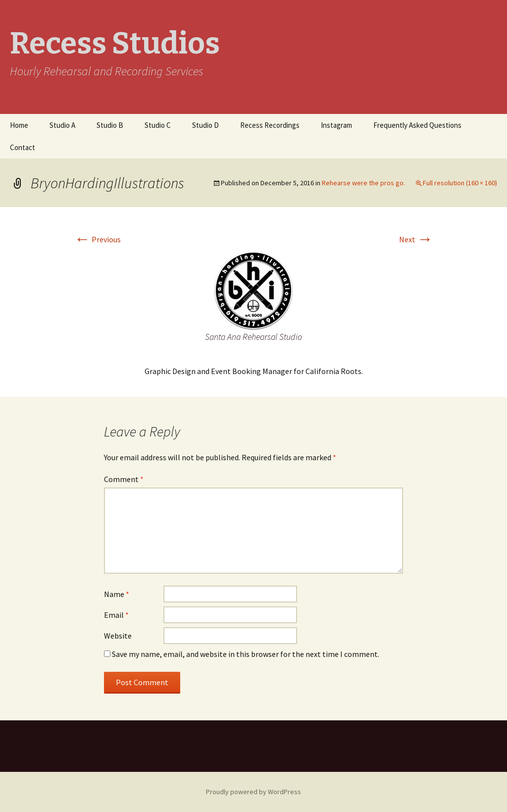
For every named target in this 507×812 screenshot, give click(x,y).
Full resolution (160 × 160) (460, 183)
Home (19, 125)
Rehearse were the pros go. (363, 183)
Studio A (62, 125)
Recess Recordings (270, 125)
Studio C (158, 125)
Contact (23, 147)
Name (117, 594)
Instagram (336, 125)
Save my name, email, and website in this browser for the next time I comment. (246, 654)
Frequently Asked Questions (417, 125)
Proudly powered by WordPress (253, 792)
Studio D (205, 125)
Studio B (110, 125)
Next (416, 239)
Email (116, 615)
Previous (98, 239)
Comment (124, 479)
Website (118, 636)
